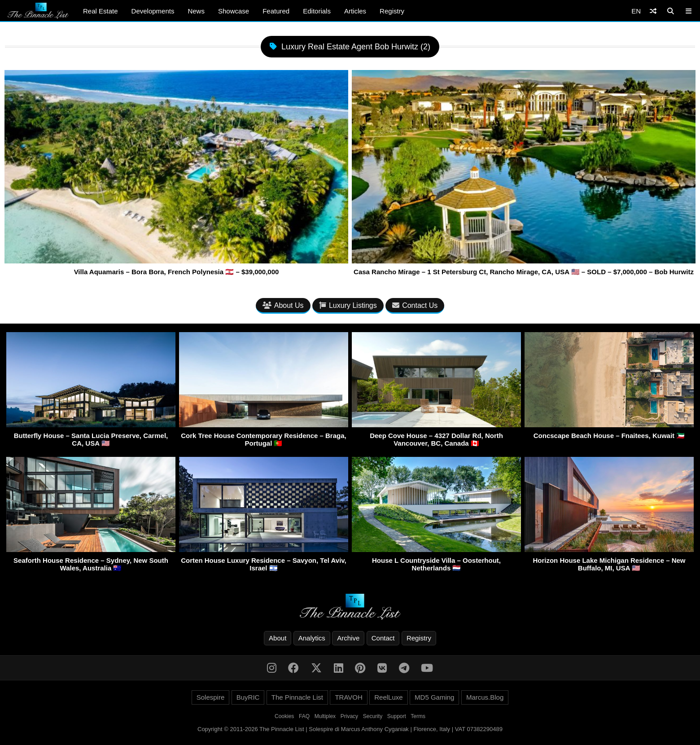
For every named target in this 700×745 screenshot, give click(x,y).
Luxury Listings (348, 305)
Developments (153, 11)
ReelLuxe (388, 697)
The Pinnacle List (297, 697)
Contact (383, 638)
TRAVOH (348, 697)
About (278, 638)
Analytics (312, 638)
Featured (276, 11)
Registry (392, 11)
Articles (355, 11)
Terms (418, 716)
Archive (348, 638)
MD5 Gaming (434, 697)
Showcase (234, 11)
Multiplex (325, 716)
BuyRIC (248, 697)
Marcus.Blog (485, 697)
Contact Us (415, 305)
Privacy (349, 716)
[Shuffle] (653, 11)
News (196, 11)
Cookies (284, 716)
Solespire (211, 697)
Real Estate (101, 11)
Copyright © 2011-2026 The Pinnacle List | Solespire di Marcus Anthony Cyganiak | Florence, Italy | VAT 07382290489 (350, 729)
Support (397, 716)
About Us (283, 305)
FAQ (304, 716)
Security (373, 716)
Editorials (317, 11)
